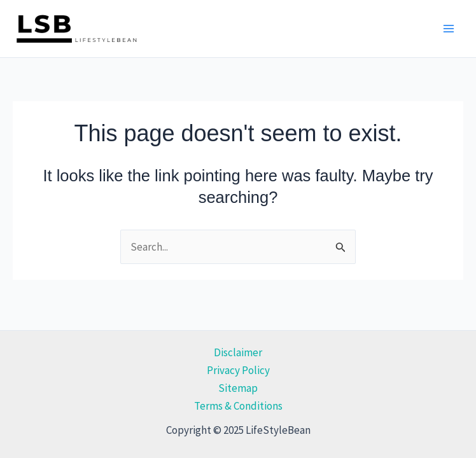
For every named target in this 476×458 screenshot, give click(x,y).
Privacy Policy (238, 370)
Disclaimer (238, 352)
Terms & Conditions (238, 406)
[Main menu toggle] (449, 29)
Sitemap (238, 388)
